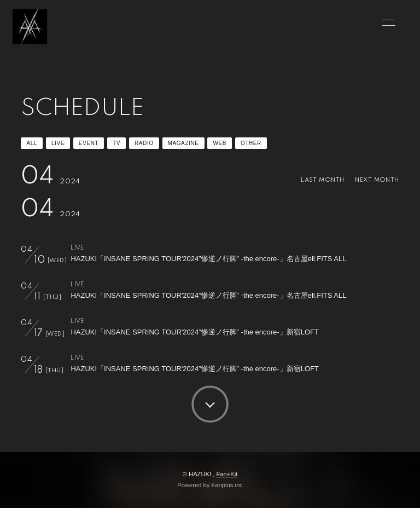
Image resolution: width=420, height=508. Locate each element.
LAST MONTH (322, 180)
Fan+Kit (227, 474)
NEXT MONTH (377, 180)
